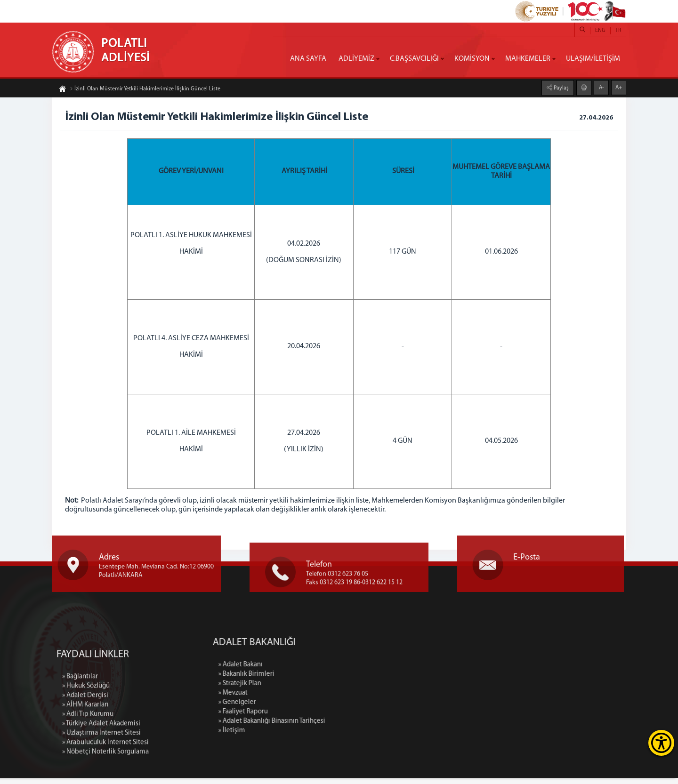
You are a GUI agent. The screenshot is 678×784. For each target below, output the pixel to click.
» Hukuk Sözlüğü (86, 774)
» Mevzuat (320, 699)
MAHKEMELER (528, 59)
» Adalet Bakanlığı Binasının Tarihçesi (359, 727)
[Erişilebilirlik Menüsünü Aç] (661, 743)
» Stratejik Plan (327, 690)
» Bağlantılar (80, 765)
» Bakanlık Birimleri (334, 680)
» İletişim (319, 737)
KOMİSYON (472, 59)
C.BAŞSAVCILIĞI (414, 59)
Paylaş (561, 82)
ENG (600, 31)
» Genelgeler (324, 708)
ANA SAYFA (308, 59)
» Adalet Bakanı (328, 671)
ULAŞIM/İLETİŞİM (593, 59)
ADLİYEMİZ (356, 59)
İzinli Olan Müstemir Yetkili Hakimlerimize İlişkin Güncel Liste (145, 95)
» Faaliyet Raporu (330, 718)
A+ (619, 81)
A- (601, 81)
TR (618, 31)
